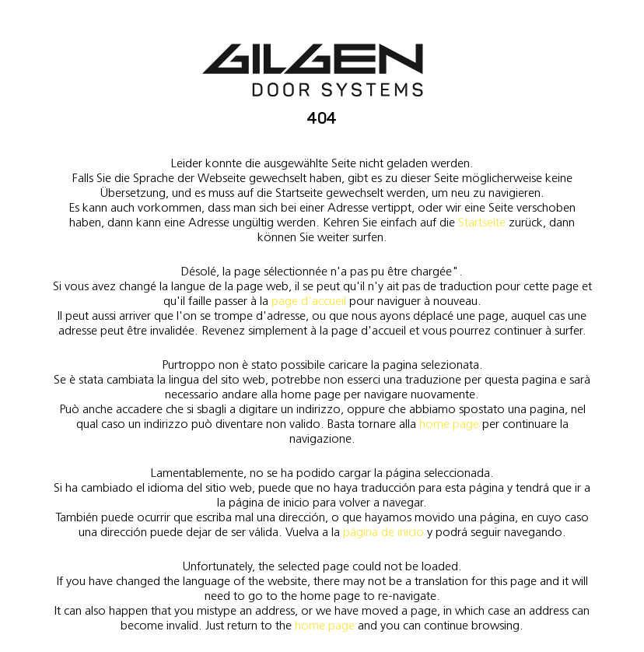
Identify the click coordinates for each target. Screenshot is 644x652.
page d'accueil (309, 301)
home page (449, 424)
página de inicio (383, 532)
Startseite (482, 222)
